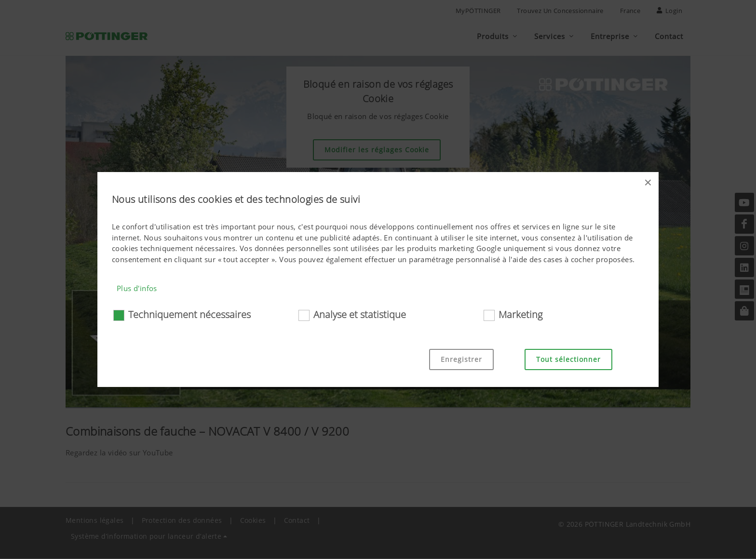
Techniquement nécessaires (189, 314)
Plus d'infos (137, 288)
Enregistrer (461, 359)
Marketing (520, 314)
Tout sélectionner (568, 359)
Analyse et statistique (360, 314)
